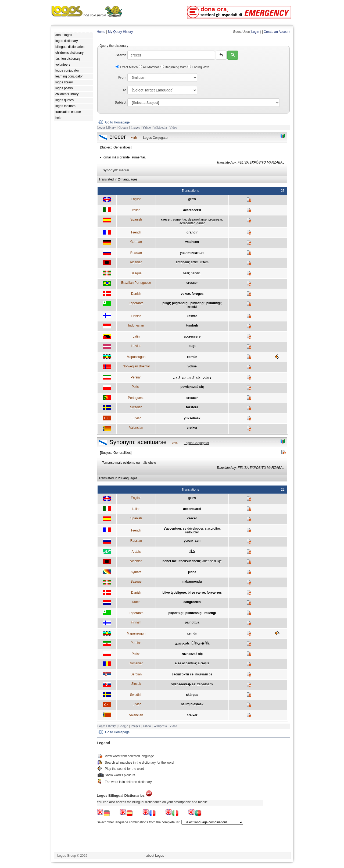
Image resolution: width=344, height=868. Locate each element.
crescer (192, 283)
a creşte (204, 663)
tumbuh (192, 325)
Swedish (136, 407)
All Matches (150, 67)
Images (135, 127)
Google (123, 127)
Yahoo (147, 127)
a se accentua (186, 663)
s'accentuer (172, 529)
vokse (192, 366)
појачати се (204, 674)
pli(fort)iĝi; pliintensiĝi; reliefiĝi (192, 613)
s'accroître (212, 529)
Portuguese (136, 398)
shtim (195, 262)
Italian (136, 210)
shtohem (182, 262)
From (122, 77)
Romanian (136, 663)
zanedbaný (205, 684)
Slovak (136, 684)
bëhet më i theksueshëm (181, 561)
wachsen (192, 242)
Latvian (136, 346)
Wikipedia (160, 127)
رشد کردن (194, 377)
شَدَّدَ (192, 552)
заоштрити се (183, 674)
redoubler (192, 532)
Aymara (136, 572)
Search (121, 55)
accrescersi (192, 210)
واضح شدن (182, 643)
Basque (136, 273)
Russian (136, 253)
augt (192, 346)
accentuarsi (192, 509)
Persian (136, 377)
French (136, 232)
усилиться (192, 541)
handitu (196, 273)
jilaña (192, 572)
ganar (201, 223)
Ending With (198, 67)
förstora (192, 407)
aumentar (179, 219)
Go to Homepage (117, 122)
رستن (207, 377)
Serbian (136, 674)
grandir (192, 232)
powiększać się (192, 387)
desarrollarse (197, 219)
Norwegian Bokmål (136, 366)
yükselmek (192, 418)
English (136, 199)
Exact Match (127, 67)
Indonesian (136, 325)
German (136, 242)
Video (173, 127)
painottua (192, 622)
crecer (166, 219)
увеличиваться (192, 253)
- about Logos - (155, 856)
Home (101, 32)
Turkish (136, 418)
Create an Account (277, 32)
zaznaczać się (192, 654)
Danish (136, 294)
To (124, 90)
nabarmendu (192, 582)
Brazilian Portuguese (136, 283)
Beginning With (174, 67)
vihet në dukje (212, 561)
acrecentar (187, 223)
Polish (136, 387)
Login (255, 32)
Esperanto (136, 303)
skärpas (192, 695)
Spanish (136, 219)
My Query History (121, 32)
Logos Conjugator (156, 138)
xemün (192, 357)
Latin (136, 336)
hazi (186, 273)
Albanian (136, 262)
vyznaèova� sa (183, 684)
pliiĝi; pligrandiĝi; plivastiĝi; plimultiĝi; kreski (192, 305)
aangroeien (192, 602)
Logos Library (107, 127)
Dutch (136, 602)
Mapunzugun (136, 357)
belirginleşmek (192, 704)
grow (192, 199)
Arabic (136, 552)
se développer (193, 529)
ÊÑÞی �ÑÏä (200, 643)
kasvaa (192, 316)
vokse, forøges (192, 294)
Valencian (136, 428)
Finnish (136, 316)
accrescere (192, 336)
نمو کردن (179, 377)
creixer (192, 428)
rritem (204, 262)
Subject (121, 102)
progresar (215, 219)
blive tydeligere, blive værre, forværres (192, 593)
